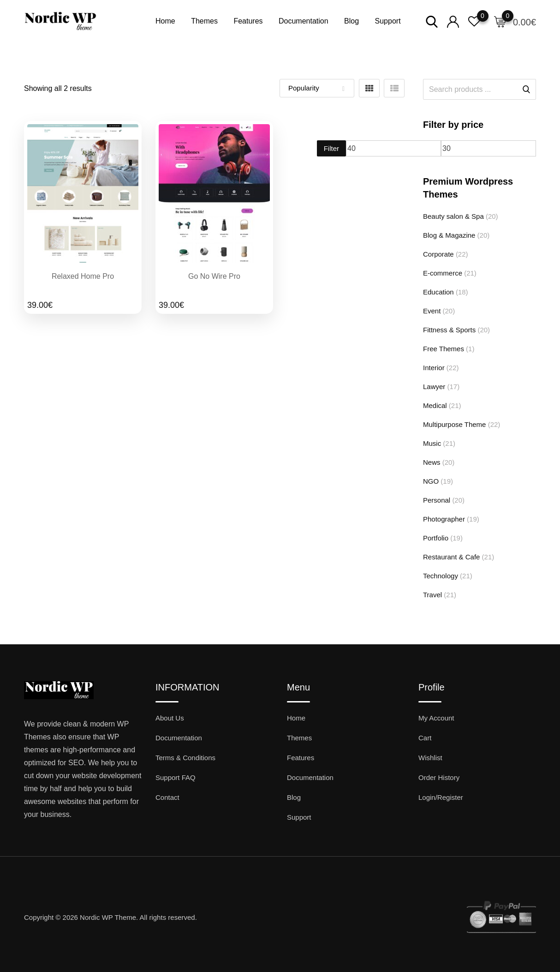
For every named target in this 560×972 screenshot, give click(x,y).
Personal (437, 500)
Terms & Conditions (185, 758)
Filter (331, 148)
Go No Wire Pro (214, 276)
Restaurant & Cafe (451, 557)
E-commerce (443, 273)
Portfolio (436, 538)
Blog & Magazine (449, 235)
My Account (436, 718)
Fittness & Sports (449, 330)
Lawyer (434, 387)
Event (432, 311)
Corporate (438, 254)
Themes (204, 21)
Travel (432, 595)
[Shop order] (317, 88)
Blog (351, 21)
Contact (167, 797)
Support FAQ (176, 777)
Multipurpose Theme (454, 424)
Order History (439, 777)
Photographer (444, 519)
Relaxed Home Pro (83, 276)
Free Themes (444, 349)
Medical (435, 405)
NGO (431, 481)
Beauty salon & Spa (453, 216)
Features (248, 21)
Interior (434, 368)
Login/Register (441, 797)
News (432, 462)
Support (388, 21)
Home (165, 21)
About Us (170, 718)
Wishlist (430, 758)
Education (438, 292)
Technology (441, 576)
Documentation (304, 21)
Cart (425, 738)
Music (432, 443)
